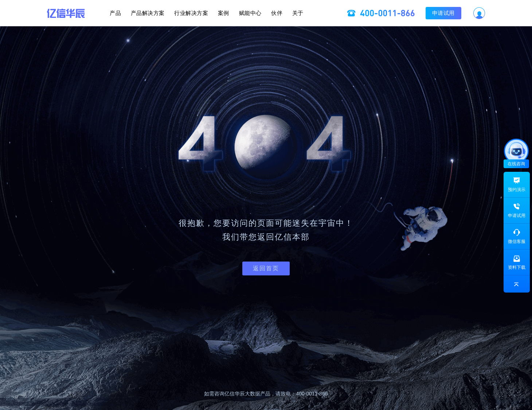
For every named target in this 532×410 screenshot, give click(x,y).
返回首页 (266, 268)
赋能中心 (261, 13)
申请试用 (477, 13)
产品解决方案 (126, 13)
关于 (331, 13)
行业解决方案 (180, 13)
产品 (82, 13)
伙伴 (299, 13)
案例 (224, 13)
